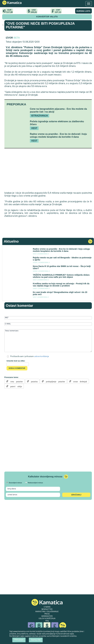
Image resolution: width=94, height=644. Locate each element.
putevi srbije (15, 386)
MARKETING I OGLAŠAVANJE (47, 612)
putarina (33, 381)
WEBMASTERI (47, 616)
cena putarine (16, 381)
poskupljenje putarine (54, 381)
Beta (17, 38)
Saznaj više (36, 640)
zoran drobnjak (79, 381)
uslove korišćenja (41, 357)
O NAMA (47, 607)
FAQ (47, 621)
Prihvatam (19, 640)
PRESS (47, 614)
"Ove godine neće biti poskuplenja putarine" (40, 25)
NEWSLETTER (47, 609)
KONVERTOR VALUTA (47, 17)
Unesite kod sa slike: (16, 361)
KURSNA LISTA (83, 11)
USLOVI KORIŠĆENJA (47, 619)
